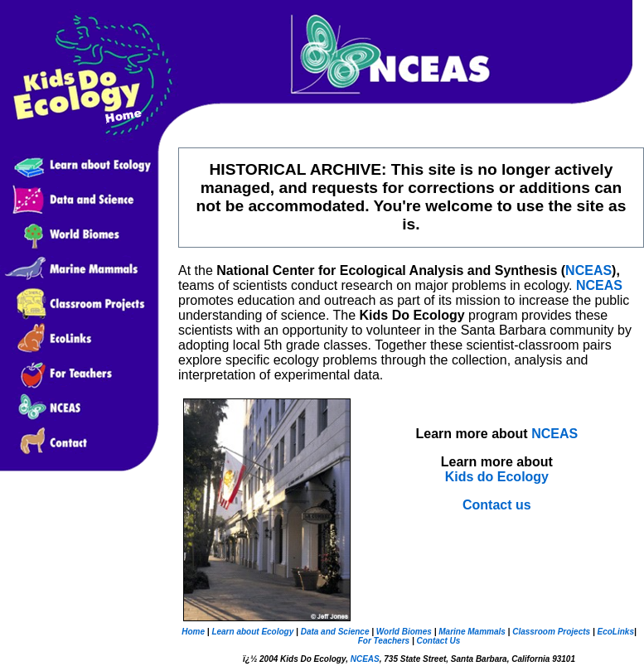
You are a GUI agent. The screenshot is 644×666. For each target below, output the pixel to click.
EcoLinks (615, 632)
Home (193, 632)
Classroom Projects (551, 632)
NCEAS (588, 270)
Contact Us (438, 641)
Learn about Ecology (252, 632)
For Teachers (384, 641)
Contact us (497, 505)
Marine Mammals (472, 632)
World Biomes (403, 632)
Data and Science (335, 632)
